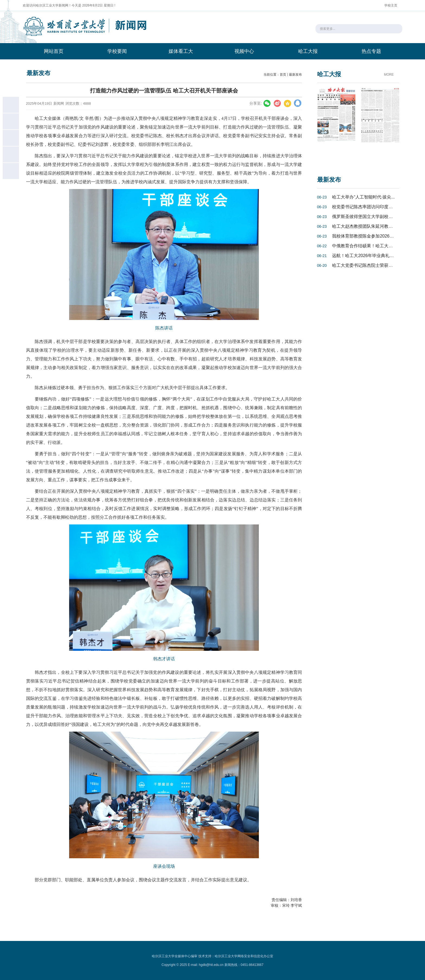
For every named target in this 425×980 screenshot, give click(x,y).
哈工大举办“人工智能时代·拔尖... (363, 197)
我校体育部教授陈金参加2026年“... (365, 236)
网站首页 (54, 51)
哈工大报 (308, 51)
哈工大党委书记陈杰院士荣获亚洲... (366, 265)
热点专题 (371, 51)
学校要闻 (117, 51)
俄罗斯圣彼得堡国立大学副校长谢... (366, 217)
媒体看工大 (181, 51)
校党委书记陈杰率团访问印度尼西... (366, 207)
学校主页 (391, 5)
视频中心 (244, 51)
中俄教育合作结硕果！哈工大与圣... (366, 246)
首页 (283, 75)
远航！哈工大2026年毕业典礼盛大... (367, 256)
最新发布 (295, 75)
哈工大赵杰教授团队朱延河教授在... (366, 226)
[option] (336, 125)
